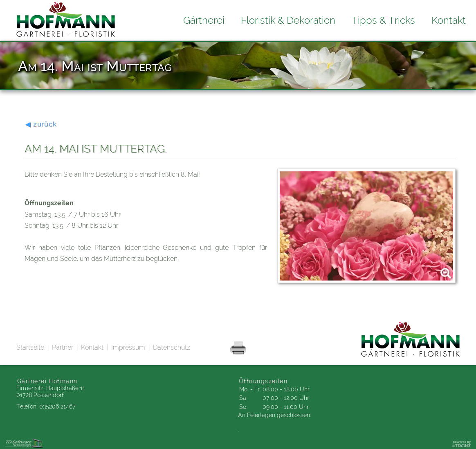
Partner (63, 347)
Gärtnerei (204, 20)
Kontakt (92, 347)
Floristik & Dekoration (288, 20)
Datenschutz (172, 347)
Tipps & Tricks (383, 20)
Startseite (30, 347)
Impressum (128, 347)
